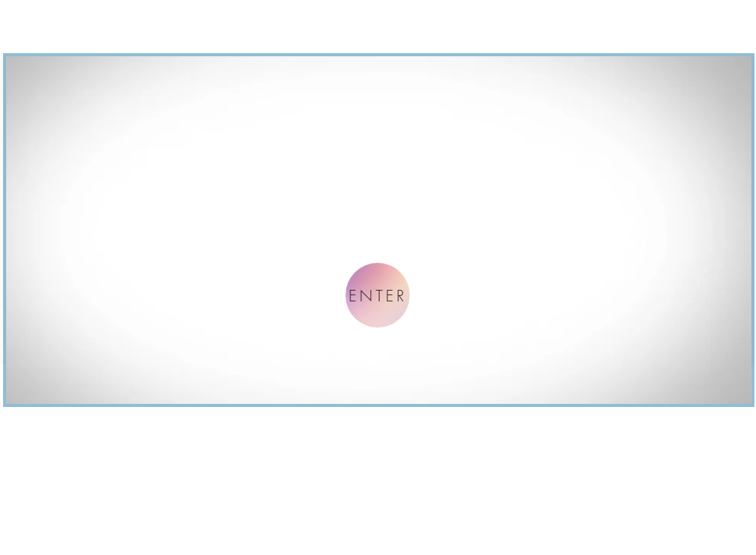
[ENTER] (378, 295)
